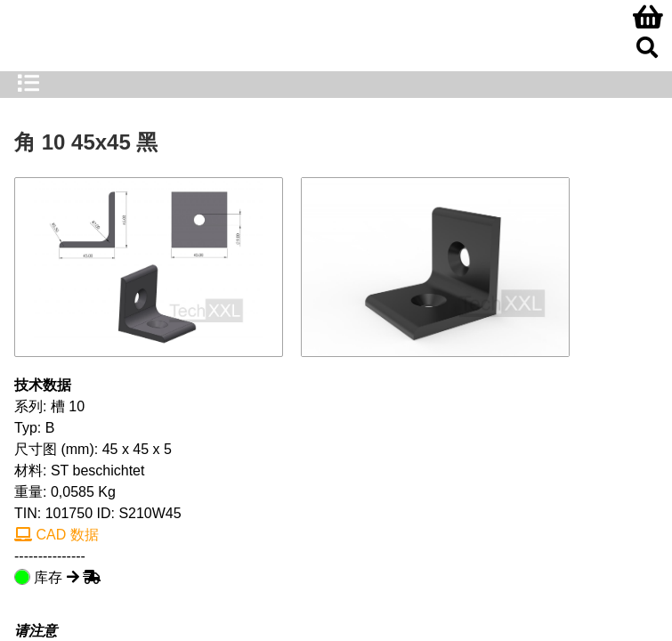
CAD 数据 (57, 535)
